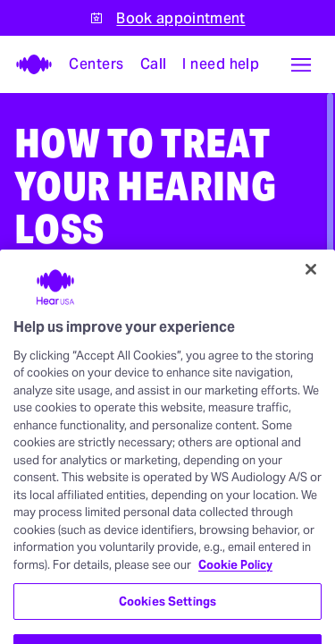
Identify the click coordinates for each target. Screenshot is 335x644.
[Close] (311, 297)
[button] (301, 64)
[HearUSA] (29, 64)
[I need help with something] (221, 64)
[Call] (154, 64)
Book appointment (180, 18)
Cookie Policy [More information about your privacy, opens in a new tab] (235, 593)
